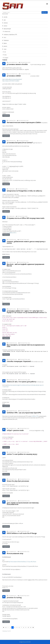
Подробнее (6, 116)
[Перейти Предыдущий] (6, 627)
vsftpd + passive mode (15, 430)
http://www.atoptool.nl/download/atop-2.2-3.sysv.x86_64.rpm (22, 562)
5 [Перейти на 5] (17, 627)
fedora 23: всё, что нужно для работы (21, 382)
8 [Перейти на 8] (24, 627)
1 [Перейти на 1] (8, 627)
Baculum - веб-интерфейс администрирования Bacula (25, 265)
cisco (5, 37)
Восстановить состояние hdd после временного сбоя (26, 346)
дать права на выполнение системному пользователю (23, 503)
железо (5, 26)
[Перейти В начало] (4, 627)
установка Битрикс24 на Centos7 (20, 143)
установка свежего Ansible (17, 64)
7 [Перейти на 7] (21, 627)
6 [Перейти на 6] (19, 627)
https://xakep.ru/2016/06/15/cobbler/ (11, 81)
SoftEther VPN (35, 416)
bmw (5, 55)
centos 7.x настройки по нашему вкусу (22, 454)
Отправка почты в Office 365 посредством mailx (26, 218)
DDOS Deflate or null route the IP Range (22, 533)
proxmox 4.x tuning (14, 597)
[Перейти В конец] (33, 627)
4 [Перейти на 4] (15, 627)
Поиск (45, 12)
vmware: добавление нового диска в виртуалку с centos (26, 242)
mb (5, 52)
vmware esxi (7, 31)
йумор (5, 43)
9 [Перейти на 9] (26, 627)
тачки (5, 49)
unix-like (5, 17)
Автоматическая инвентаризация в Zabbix (24, 122)
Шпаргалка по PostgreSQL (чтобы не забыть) (24, 191)
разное (5, 46)
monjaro (6, 58)
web (4, 20)
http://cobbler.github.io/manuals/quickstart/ (12, 79)
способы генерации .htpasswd (19, 361)
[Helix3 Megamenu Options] (47, 4)
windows (6, 23)
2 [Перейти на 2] (10, 627)
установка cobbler (14, 76)
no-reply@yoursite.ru (12, 233)
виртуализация (7, 29)
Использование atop (15, 553)
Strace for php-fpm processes (18, 481)
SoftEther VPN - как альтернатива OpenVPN (24, 413)
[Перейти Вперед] (31, 627)
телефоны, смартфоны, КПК (10, 35)
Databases (6, 40)
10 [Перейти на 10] (28, 627)
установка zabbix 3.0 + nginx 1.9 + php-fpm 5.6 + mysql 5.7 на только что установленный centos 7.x (27, 312)
